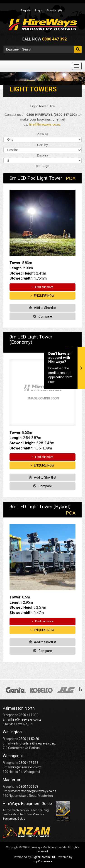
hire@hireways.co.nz (45, 124)
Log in (39, 10)
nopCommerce (43, 861)
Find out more (42, 287)
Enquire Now (42, 296)
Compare (42, 316)
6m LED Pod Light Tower (36, 178)
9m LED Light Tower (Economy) (31, 339)
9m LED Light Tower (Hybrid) (40, 507)
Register (26, 10)
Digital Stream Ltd (43, 857)
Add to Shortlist (43, 308)
